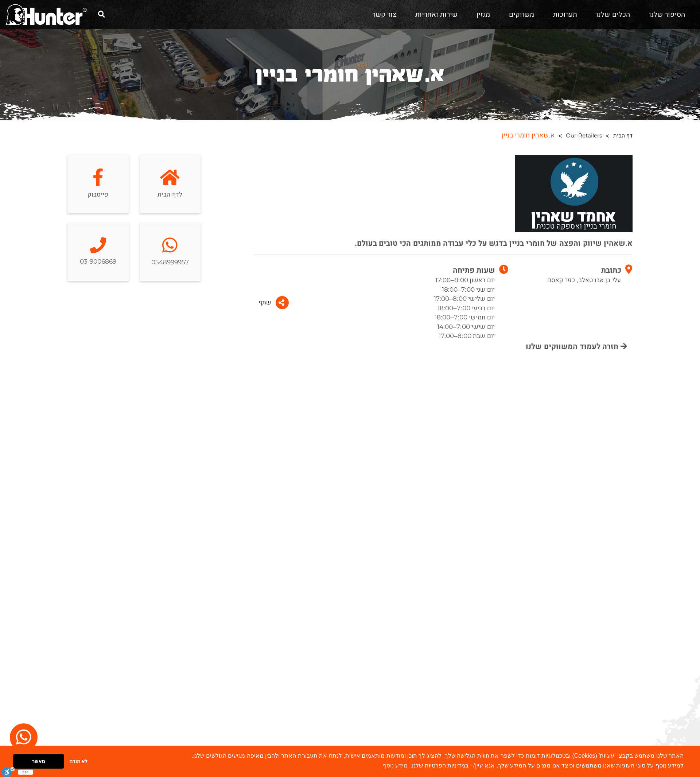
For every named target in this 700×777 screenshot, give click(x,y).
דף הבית (623, 136)
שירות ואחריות (436, 15)
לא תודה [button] (79, 761)
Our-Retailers (584, 136)
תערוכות (565, 15)
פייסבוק (98, 184)
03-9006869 (98, 252)
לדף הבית (170, 184)
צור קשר (384, 15)
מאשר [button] (38, 761)
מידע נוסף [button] (395, 766)
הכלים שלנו (613, 15)
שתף (274, 303)
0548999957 (170, 252)
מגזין (483, 15)
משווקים (522, 15)
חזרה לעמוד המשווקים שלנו (576, 346)
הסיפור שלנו (667, 15)
